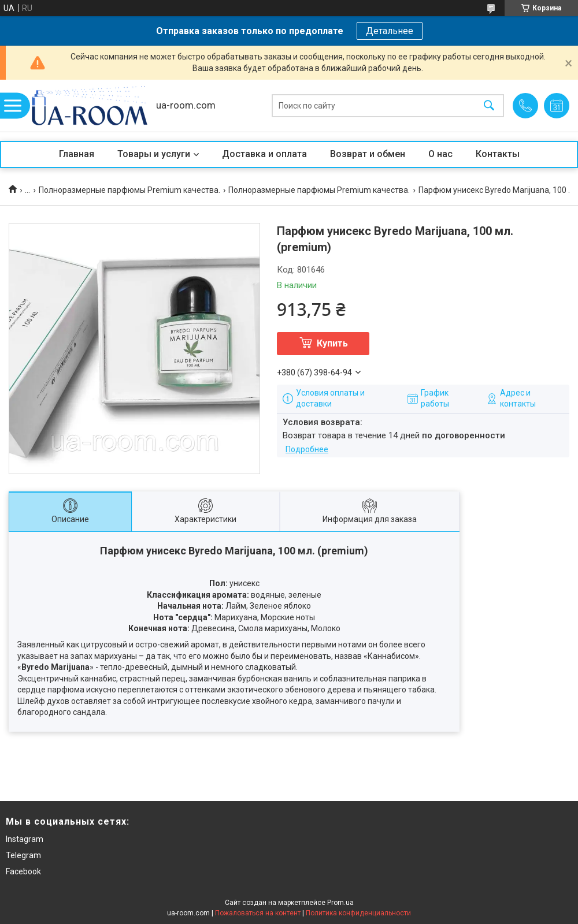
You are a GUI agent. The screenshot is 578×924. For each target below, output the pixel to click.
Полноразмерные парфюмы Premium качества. (129, 190)
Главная (77, 154)
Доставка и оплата (264, 154)
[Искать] (489, 106)
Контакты (498, 154)
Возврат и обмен (368, 154)
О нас (440, 154)
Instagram (25, 839)
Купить (332, 343)
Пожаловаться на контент (258, 913)
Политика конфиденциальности (358, 913)
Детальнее (390, 31)
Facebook (23, 871)
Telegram (23, 855)
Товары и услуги (154, 154)
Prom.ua (340, 903)
